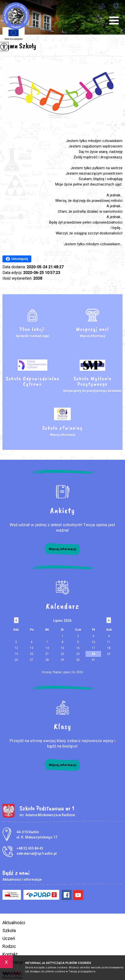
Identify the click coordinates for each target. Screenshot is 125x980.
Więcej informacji (63, 549)
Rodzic (9, 946)
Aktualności (14, 923)
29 (62, 660)
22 (62, 654)
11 (109, 642)
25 (109, 654)
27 (32, 660)
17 (93, 648)
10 (93, 642)
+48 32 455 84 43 (116, 6)
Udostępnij (17, 259)
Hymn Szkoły (19, 46)
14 (47, 648)
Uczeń (9, 938)
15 (62, 648)
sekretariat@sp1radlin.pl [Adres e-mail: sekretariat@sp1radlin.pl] (37, 854)
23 (78, 654)
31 (93, 660)
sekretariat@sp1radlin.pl (102, 6)
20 (32, 654)
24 (93, 654)
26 (16, 660)
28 (47, 660)
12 (16, 648)
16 (78, 648)
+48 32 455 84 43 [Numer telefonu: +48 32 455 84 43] (30, 848)
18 (109, 648)
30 (78, 660)
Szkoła (9, 930)
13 (32, 648)
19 (16, 654)
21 (47, 654)
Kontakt (10, 954)
